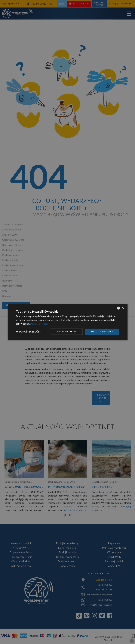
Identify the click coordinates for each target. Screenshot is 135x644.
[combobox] (119, 308)
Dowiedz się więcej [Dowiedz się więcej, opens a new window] (40, 323)
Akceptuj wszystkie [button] (101, 332)
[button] (28, 332)
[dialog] (68, 322)
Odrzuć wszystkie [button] (64, 332)
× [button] (123, 308)
